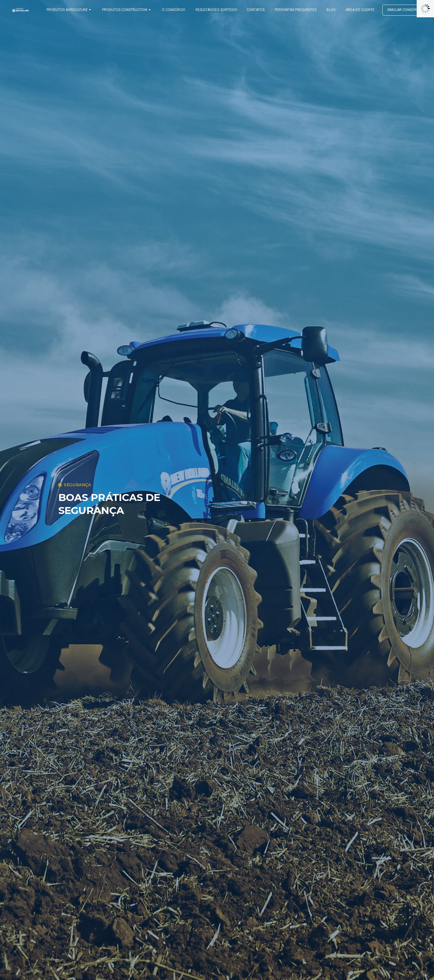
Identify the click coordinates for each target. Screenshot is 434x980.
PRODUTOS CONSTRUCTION (131, 10)
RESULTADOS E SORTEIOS (217, 10)
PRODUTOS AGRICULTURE (75, 10)
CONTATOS (255, 10)
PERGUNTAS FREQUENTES (294, 10)
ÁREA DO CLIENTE (355, 10)
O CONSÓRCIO (176, 10)
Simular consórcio (400, 10)
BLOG (328, 10)
